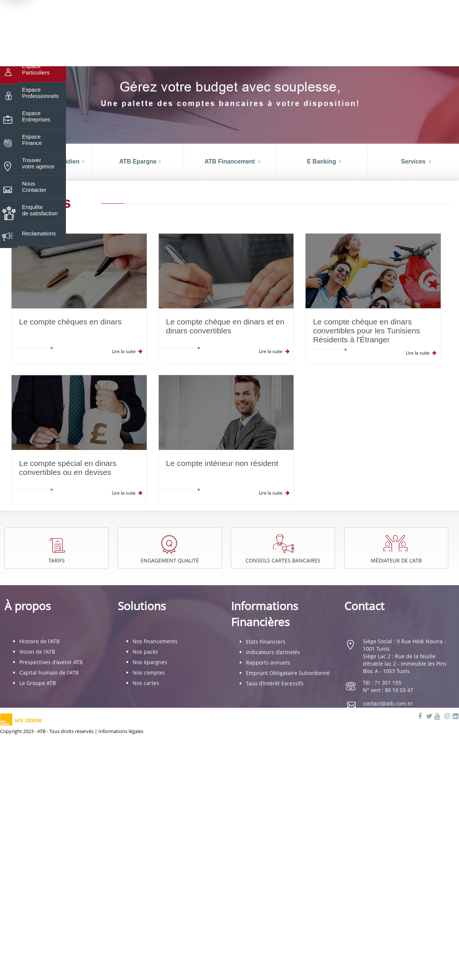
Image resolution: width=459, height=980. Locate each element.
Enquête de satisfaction (40, 207)
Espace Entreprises (36, 114)
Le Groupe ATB (38, 683)
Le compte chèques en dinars (70, 322)
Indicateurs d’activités (273, 652)
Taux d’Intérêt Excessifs (275, 683)
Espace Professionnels (40, 90)
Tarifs (57, 560)
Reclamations (39, 231)
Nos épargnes (150, 662)
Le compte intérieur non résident (222, 463)
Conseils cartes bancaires (284, 561)
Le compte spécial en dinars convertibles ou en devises (68, 468)
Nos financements (155, 641)
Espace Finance (32, 137)
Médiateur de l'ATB (396, 561)
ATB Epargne (138, 161)
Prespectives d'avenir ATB (51, 662)
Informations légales (121, 731)
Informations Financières (265, 614)
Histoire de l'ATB (39, 641)
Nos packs (145, 652)
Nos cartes (146, 683)
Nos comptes (149, 673)
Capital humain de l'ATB (49, 673)
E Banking (322, 161)
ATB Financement (230, 161)
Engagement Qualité (170, 561)
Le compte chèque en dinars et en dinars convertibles (225, 326)
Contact (364, 606)
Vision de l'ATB (37, 652)
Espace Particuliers (36, 67)
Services (413, 161)
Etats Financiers (266, 642)
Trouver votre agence (38, 161)
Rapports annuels (268, 662)
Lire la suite (124, 351)
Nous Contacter (34, 184)
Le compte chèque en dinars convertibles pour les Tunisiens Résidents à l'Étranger (366, 331)
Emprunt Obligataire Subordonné (288, 673)
